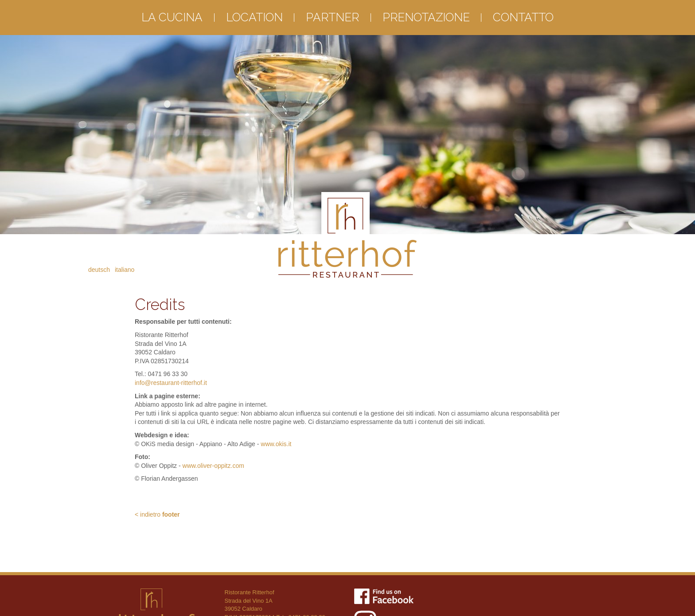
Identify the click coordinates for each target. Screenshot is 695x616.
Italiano (125, 270)
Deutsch (99, 270)
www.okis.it (276, 444)
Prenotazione (426, 17)
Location (254, 17)
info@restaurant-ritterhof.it (171, 383)
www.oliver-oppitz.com (213, 466)
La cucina (172, 17)
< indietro (157, 514)
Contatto (523, 17)
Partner (332, 17)
